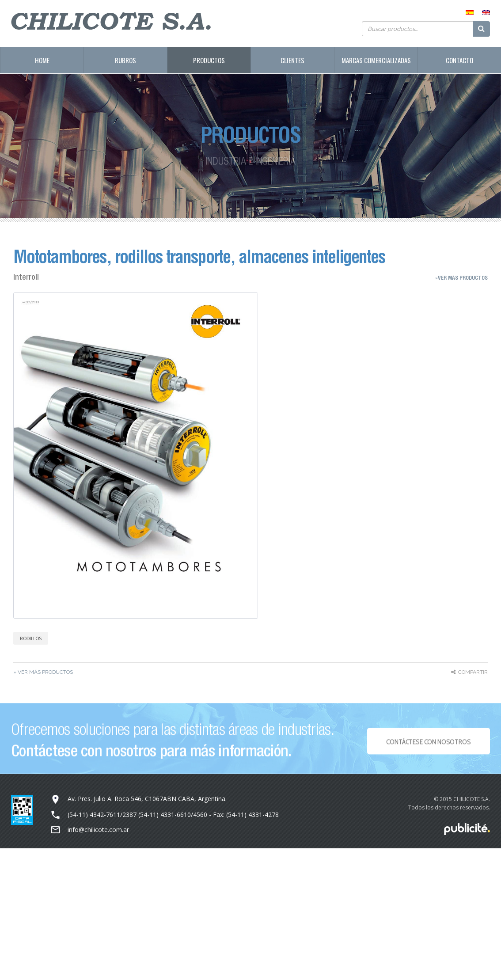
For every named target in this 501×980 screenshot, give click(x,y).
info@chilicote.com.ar (98, 830)
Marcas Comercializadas (376, 60)
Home (42, 60)
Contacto (459, 60)
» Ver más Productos (43, 672)
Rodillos (31, 638)
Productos (209, 60)
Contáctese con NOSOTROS (428, 744)
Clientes (292, 60)
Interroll (26, 277)
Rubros (125, 60)
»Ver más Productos (461, 278)
